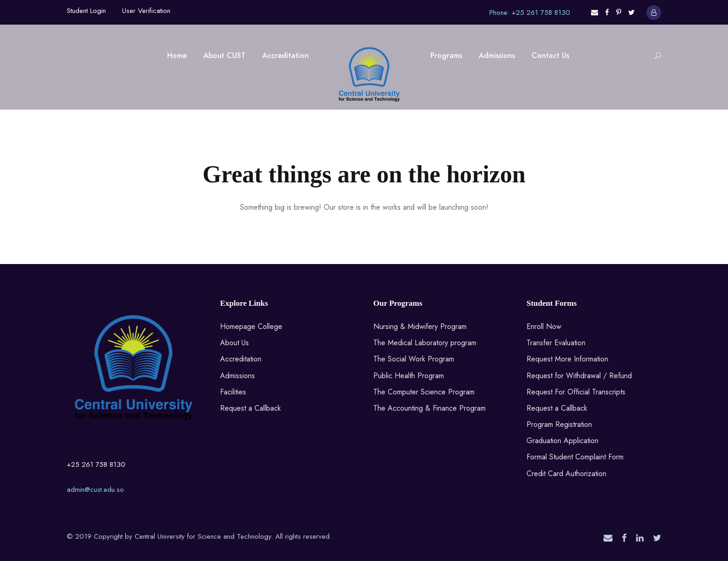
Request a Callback (250, 408)
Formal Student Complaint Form (575, 457)
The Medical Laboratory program (425, 343)
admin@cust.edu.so (95, 490)
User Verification (146, 11)
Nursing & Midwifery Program (420, 326)
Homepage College (251, 326)
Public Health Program (409, 376)
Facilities (233, 392)
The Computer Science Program (424, 392)
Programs (446, 55)
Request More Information (567, 359)
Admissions (497, 55)
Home (177, 55)
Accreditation (286, 55)
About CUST (224, 55)
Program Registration (559, 424)
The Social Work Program (414, 359)
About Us (234, 343)
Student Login (86, 11)
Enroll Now (544, 326)
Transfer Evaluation (556, 343)
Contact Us (550, 55)
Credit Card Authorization (566, 474)
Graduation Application (562, 441)
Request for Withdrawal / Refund (579, 376)
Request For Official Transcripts (576, 392)
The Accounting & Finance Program (429, 408)
